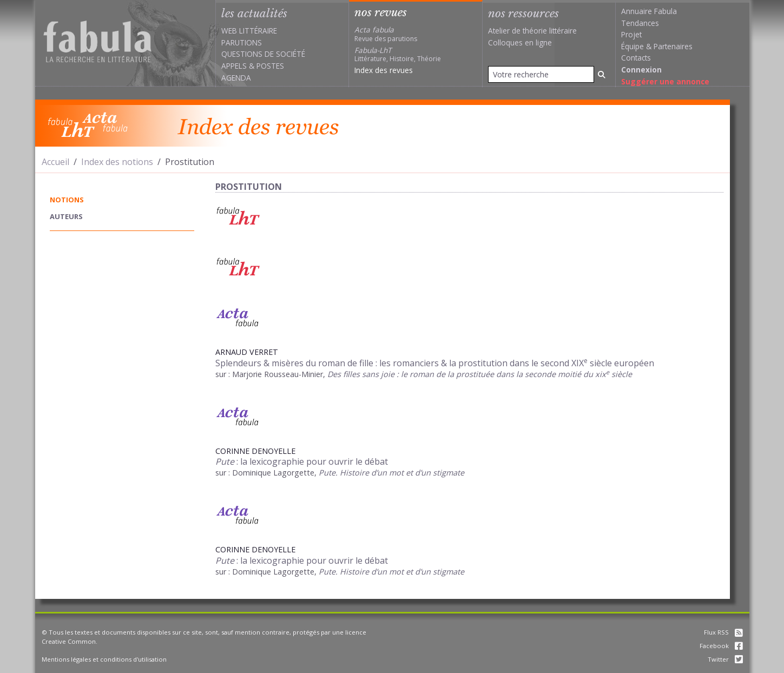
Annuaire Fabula (649, 11)
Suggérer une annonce (665, 81)
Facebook (721, 646)
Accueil (55, 162)
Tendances (640, 23)
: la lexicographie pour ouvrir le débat (302, 461)
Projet (631, 34)
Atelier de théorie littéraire (532, 31)
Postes (270, 66)
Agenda (236, 78)
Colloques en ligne (520, 42)
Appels (234, 66)
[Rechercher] (602, 74)
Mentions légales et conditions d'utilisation (104, 659)
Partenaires (673, 46)
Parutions (242, 42)
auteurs (66, 216)
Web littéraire (249, 31)
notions (67, 200)
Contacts (636, 58)
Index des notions (117, 162)
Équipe (633, 46)
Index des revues (384, 70)
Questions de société (263, 54)
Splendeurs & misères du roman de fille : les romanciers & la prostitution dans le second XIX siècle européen (435, 363)
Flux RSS (723, 632)
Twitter (725, 659)
